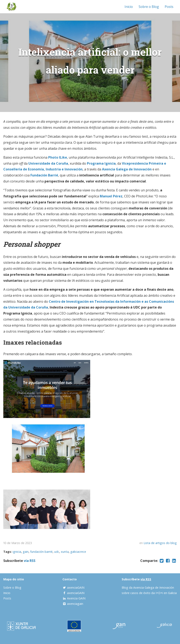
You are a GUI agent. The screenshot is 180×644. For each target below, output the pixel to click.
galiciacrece (78, 552)
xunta (65, 552)
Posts (169, 7)
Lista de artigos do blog (160, 543)
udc (57, 552)
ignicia (17, 552)
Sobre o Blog (149, 7)
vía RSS (30, 561)
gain (26, 552)
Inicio (129, 7)
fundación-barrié (41, 552)
